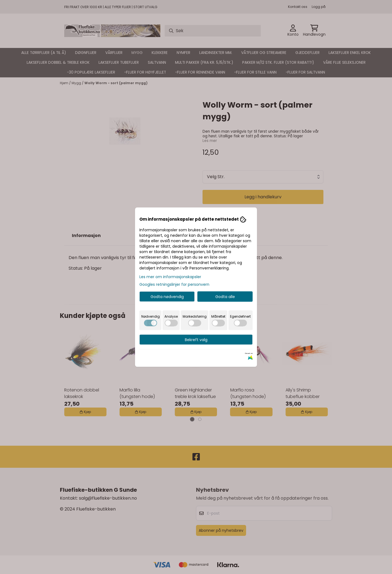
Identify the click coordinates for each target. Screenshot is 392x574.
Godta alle (225, 296)
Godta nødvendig (167, 296)
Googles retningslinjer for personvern (174, 284)
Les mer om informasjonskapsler (170, 277)
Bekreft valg (196, 339)
